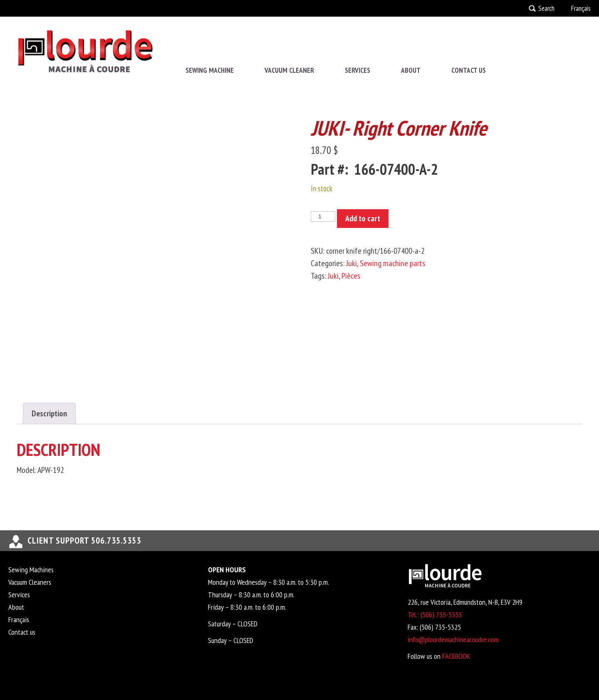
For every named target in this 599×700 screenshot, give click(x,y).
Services (358, 70)
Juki (351, 263)
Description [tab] (49, 413)
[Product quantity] (323, 216)
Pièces (351, 276)
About (411, 70)
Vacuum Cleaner (289, 70)
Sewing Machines (31, 570)
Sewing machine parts (392, 263)
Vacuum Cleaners (30, 582)
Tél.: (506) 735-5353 (435, 615)
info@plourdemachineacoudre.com (453, 639)
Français (581, 8)
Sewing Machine (210, 70)
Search (546, 8)
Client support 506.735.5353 (84, 540)
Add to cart (363, 218)
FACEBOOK (456, 656)
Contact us (469, 70)
